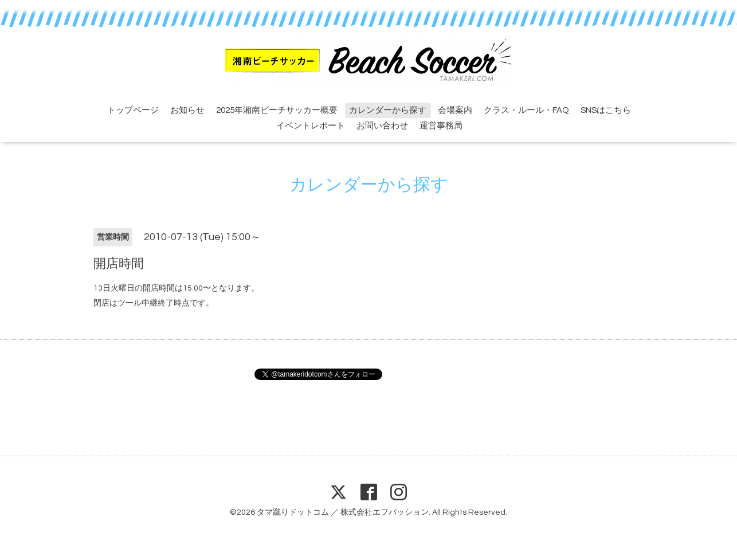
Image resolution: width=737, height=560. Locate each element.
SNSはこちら (606, 110)
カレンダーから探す (388, 110)
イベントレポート (311, 126)
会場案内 (455, 110)
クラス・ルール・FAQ (526, 110)
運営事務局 (441, 126)
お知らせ (187, 110)
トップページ (133, 110)
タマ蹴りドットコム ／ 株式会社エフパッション (343, 512)
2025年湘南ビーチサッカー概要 (277, 110)
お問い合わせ (382, 126)
